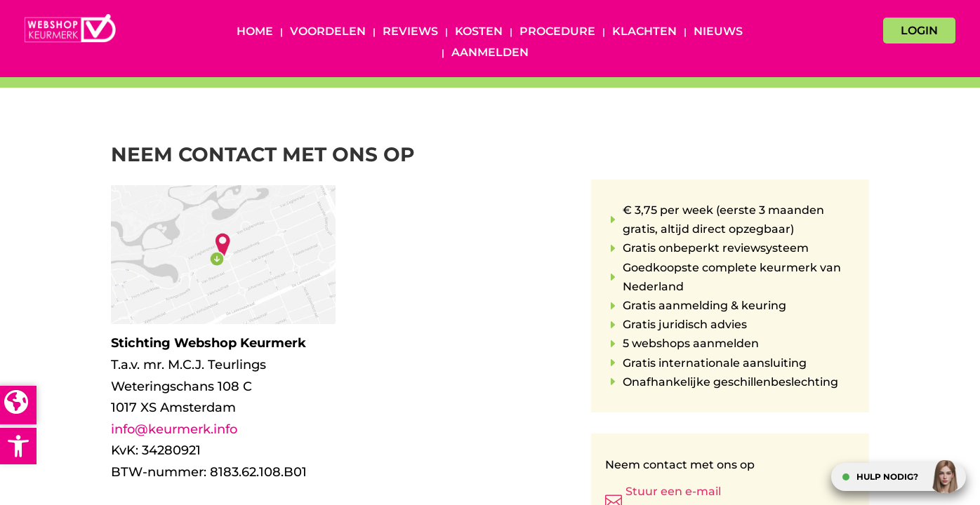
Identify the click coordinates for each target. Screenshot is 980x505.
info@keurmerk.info (174, 429)
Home (255, 32)
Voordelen (328, 32)
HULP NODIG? (887, 477)
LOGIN (919, 31)
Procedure (557, 32)
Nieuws (718, 32)
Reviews (410, 32)
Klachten (644, 32)
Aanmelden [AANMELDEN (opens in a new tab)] (490, 53)
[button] (18, 446)
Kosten (479, 32)
